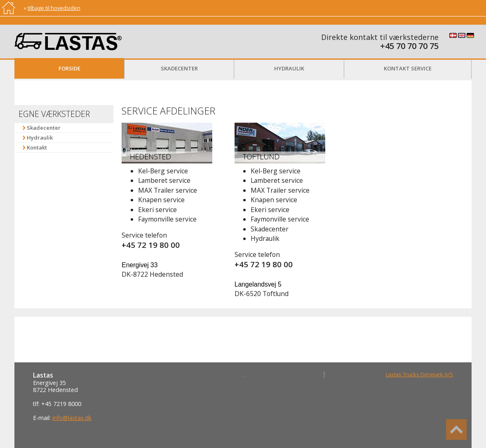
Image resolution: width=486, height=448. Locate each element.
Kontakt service (408, 68)
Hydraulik (289, 68)
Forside (69, 68)
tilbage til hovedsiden (54, 8)
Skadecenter (179, 68)
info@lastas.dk (72, 418)
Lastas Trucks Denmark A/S (419, 374)
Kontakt (37, 147)
